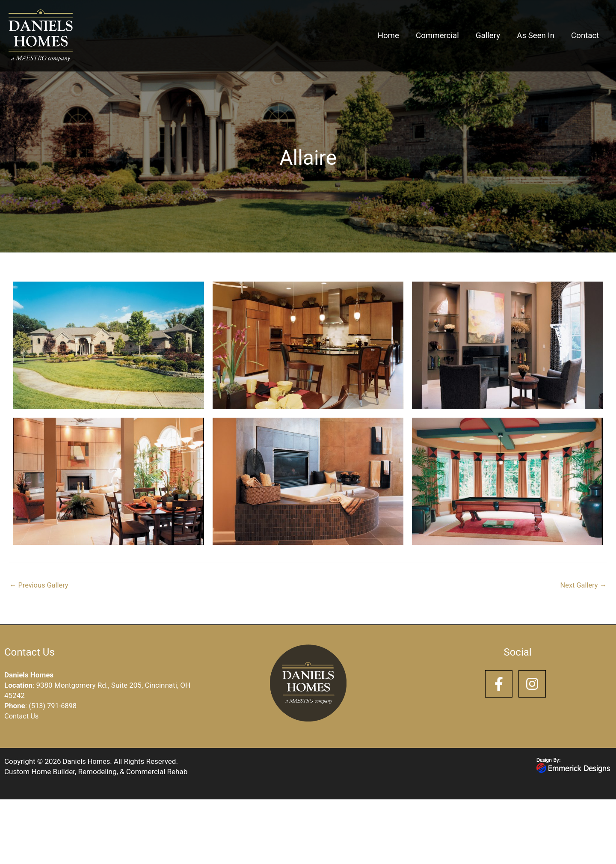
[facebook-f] (501, 685)
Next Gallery (582, 585)
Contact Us (22, 716)
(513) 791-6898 (53, 706)
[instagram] (534, 685)
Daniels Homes (87, 762)
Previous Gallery (40, 585)
